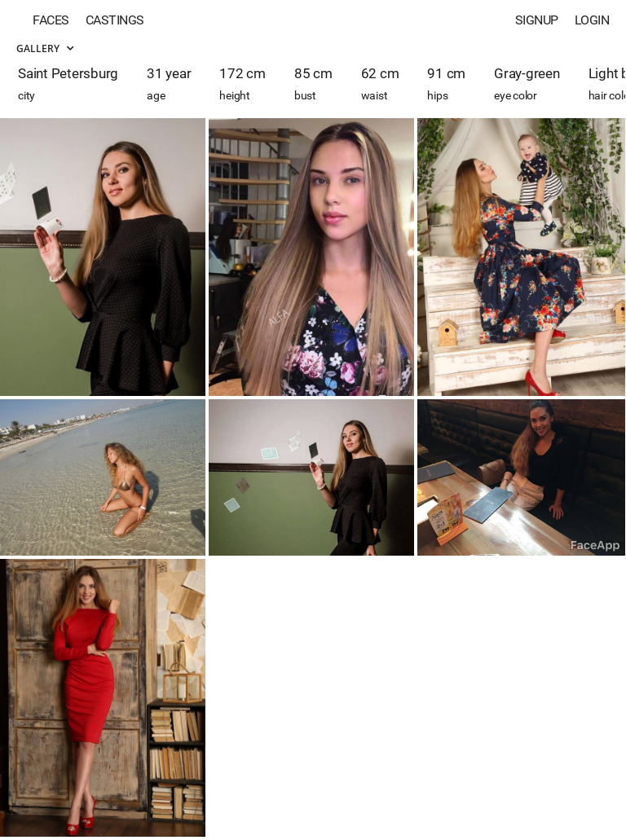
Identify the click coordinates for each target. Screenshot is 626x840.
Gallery (45, 48)
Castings (115, 20)
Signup (537, 20)
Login (592, 20)
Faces (51, 20)
